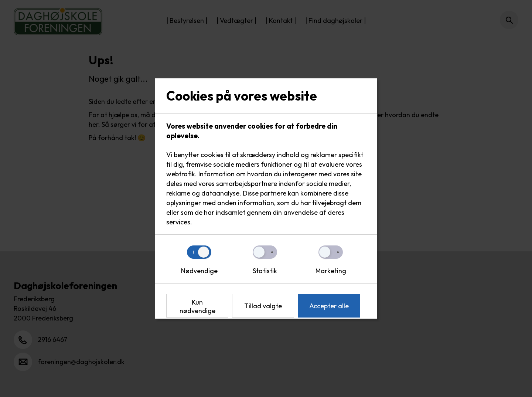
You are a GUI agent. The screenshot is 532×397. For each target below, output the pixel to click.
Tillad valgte (263, 306)
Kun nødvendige (197, 306)
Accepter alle (329, 306)
